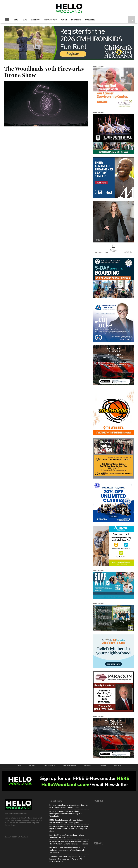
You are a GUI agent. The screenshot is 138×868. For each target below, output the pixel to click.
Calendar (36, 20)
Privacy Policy (50, 766)
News (24, 20)
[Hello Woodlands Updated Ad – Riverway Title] (113, 631)
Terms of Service (70, 766)
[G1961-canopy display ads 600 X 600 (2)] (113, 107)
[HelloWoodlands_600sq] (113, 154)
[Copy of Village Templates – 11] (113, 297)
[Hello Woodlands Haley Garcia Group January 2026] (113, 254)
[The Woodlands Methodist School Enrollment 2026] (113, 598)
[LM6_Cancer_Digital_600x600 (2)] (113, 197)
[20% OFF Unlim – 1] (113, 522)
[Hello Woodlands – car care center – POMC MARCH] (113, 385)
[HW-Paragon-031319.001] (113, 711)
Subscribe (90, 20)
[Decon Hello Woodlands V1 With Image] (113, 565)
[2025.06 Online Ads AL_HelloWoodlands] (113, 478)
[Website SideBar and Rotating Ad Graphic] (113, 434)
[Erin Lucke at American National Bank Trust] (113, 341)
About (64, 20)
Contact (103, 766)
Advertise (88, 766)
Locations (76, 20)
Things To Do (50, 20)
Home (15, 20)
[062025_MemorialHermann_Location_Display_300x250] (113, 668)
